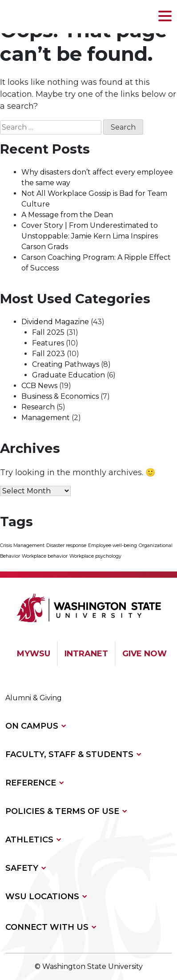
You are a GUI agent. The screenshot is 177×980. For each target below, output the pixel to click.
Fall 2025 (48, 332)
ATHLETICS (29, 840)
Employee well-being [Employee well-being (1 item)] (113, 546)
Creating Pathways (66, 364)
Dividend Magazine (55, 322)
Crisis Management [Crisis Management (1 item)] (22, 546)
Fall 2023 (48, 354)
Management (46, 418)
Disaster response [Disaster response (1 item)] (66, 546)
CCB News (39, 386)
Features (48, 343)
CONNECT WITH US (47, 927)
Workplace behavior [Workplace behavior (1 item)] (45, 556)
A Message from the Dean (67, 215)
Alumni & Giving (34, 698)
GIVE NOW (145, 654)
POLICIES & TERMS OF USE (62, 811)
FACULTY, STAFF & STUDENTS (69, 754)
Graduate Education (68, 375)
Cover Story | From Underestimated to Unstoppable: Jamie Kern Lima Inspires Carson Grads (90, 236)
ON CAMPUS (32, 726)
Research (38, 407)
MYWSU (34, 654)
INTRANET (86, 654)
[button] (165, 17)
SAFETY (22, 868)
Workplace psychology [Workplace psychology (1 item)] (95, 556)
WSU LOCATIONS (42, 897)
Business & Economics (60, 396)
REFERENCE (31, 783)
